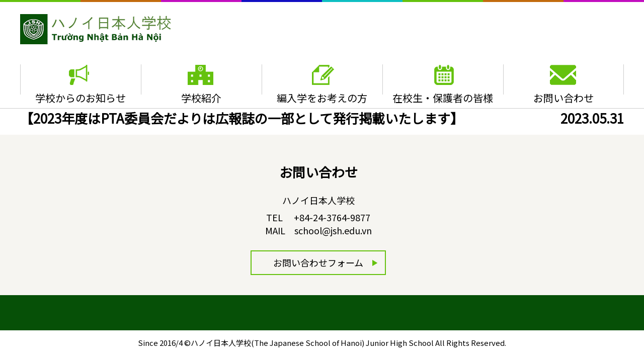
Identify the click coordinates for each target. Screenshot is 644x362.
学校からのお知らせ (80, 98)
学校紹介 (201, 98)
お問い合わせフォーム (318, 262)
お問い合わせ (563, 98)
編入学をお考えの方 (322, 98)
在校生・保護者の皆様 (443, 98)
